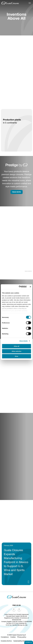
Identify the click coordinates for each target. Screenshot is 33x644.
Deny (16, 356)
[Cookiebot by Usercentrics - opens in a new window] (20, 287)
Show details (24, 341)
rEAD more (17, 192)
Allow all (16, 346)
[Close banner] (30, 287)
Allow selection (16, 351)
